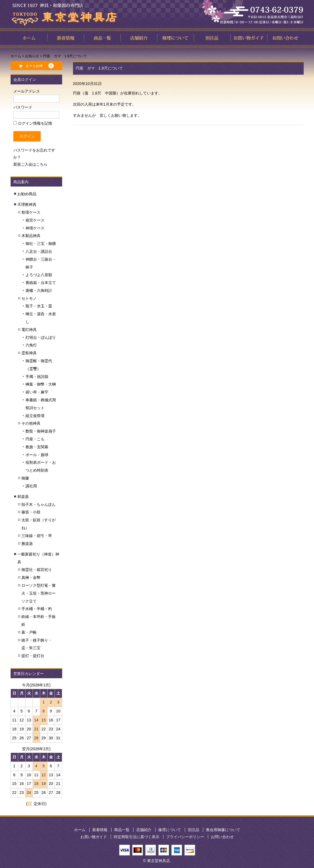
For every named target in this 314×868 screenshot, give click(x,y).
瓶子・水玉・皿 (39, 306)
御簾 (25, 478)
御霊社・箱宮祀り (37, 570)
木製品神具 (31, 236)
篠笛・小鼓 (31, 512)
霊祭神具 (29, 353)
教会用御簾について (223, 830)
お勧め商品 (27, 194)
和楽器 (23, 497)
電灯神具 (29, 330)
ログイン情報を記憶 (33, 123)
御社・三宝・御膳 (41, 244)
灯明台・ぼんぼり (41, 337)
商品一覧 (122, 830)
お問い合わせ (222, 837)
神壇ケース (35, 228)
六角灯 (31, 345)
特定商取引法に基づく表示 (137, 837)
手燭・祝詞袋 (37, 377)
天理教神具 (27, 204)
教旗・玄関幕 (37, 447)
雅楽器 (27, 544)
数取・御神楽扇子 (41, 431)
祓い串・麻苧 (37, 392)
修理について (170, 830)
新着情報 (100, 830)
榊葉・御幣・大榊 (41, 384)
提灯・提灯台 (33, 656)
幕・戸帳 (29, 632)
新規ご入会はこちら (30, 164)
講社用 (31, 486)
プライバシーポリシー (185, 837)
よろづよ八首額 (39, 275)
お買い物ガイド (94, 837)
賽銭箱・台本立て (41, 283)
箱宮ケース (35, 220)
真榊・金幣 (31, 577)
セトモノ (29, 298)
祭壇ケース (31, 212)
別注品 (194, 830)
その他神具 (31, 423)
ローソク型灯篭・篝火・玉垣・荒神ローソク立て (39, 593)
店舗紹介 (144, 830)
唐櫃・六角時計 (39, 291)
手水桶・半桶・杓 (37, 609)
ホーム (80, 830)
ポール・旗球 (37, 455)
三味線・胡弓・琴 (37, 536)
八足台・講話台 (39, 251)
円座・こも (35, 439)
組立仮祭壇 (35, 416)
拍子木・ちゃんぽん (39, 504)
